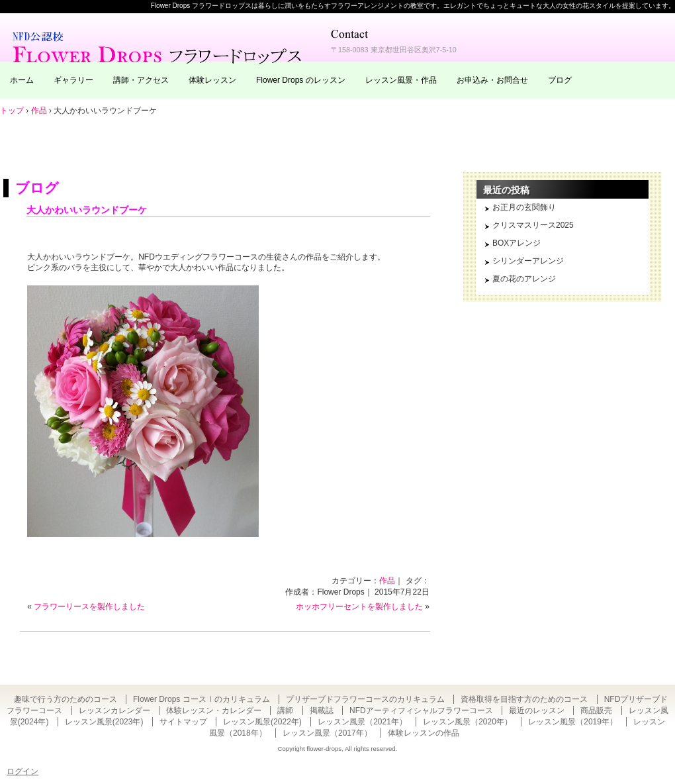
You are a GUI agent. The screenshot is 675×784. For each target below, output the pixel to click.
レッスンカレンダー (114, 710)
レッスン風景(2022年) (262, 722)
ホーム (22, 80)
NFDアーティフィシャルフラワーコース (421, 710)
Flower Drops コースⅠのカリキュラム (202, 699)
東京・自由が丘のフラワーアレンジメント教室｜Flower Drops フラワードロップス (159, 46)
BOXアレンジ (517, 243)
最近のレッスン (537, 710)
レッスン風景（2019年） (573, 722)
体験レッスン (212, 80)
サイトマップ (183, 722)
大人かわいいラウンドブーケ (87, 210)
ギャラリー (73, 80)
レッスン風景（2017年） (327, 733)
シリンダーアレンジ (528, 261)
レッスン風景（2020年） (468, 722)
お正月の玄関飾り (524, 207)
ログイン (22, 771)
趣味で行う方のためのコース (66, 699)
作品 (387, 581)
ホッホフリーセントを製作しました (359, 607)
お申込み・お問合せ (492, 80)
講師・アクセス (141, 80)
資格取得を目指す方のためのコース (524, 699)
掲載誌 (322, 710)
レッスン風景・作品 (401, 80)
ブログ (560, 80)
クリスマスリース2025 (533, 225)
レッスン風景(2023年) (104, 722)
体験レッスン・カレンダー (214, 710)
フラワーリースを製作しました (89, 607)
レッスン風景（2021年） (362, 722)
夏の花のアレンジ (524, 279)
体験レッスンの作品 (424, 733)
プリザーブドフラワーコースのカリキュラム (365, 699)
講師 (285, 710)
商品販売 (596, 710)
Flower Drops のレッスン (301, 80)
